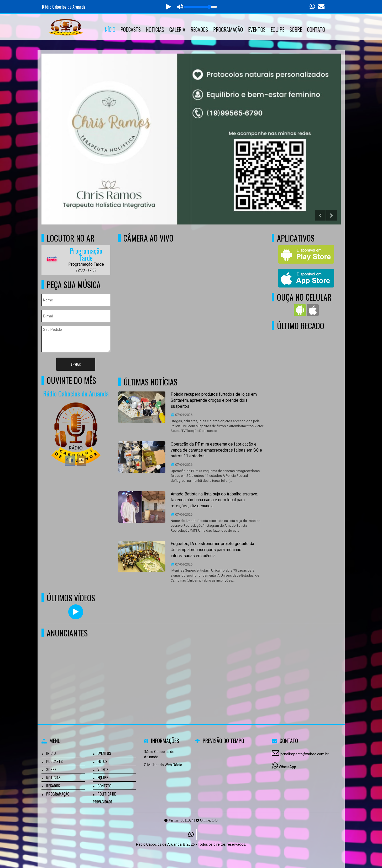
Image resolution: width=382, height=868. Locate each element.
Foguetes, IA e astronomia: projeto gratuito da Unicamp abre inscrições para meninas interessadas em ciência (212, 550)
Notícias (155, 29)
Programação (228, 29)
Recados (199, 29)
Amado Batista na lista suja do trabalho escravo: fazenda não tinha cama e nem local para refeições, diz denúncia (214, 500)
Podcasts (131, 29)
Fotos (102, 761)
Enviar (76, 364)
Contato (316, 29)
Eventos (257, 29)
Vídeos (103, 769)
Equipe (278, 29)
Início (109, 29)
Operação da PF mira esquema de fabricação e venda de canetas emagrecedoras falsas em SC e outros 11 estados (216, 450)
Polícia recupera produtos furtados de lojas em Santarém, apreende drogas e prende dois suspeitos (214, 400)
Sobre (296, 29)
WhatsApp (287, 767)
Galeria (177, 29)
